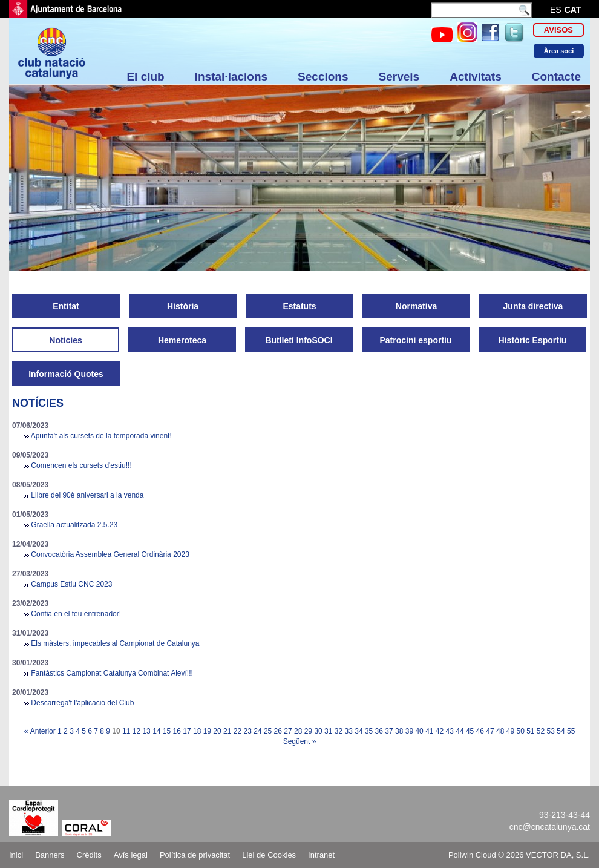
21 (227, 731)
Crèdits (89, 855)
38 (399, 731)
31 (328, 731)
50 (520, 731)
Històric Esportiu (533, 340)
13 (146, 731)
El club (145, 77)
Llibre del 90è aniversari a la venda (87, 495)
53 (551, 731)
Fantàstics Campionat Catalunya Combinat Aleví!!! (112, 673)
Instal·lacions (231, 77)
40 (419, 731)
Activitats (476, 77)
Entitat (66, 306)
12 (136, 731)
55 (571, 731)
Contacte (556, 77)
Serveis (399, 77)
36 (379, 731)
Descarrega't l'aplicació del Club (82, 703)
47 (490, 731)
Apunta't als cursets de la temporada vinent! (101, 436)
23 (247, 731)
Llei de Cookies (269, 855)
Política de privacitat (195, 855)
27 (288, 731)
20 (217, 731)
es (556, 10)
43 (450, 731)
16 (177, 731)
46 (480, 731)
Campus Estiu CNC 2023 (71, 584)
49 (510, 731)
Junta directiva (533, 306)
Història (183, 306)
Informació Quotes (66, 374)
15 (167, 731)
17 (187, 731)
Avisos (558, 30)
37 (389, 731)
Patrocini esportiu (415, 340)
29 (308, 731)
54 (561, 731)
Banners (50, 855)
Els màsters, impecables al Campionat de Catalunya (115, 643)
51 (530, 731)
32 (339, 731)
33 (349, 731)
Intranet (321, 855)
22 (237, 731)
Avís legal (131, 855)
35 (369, 731)
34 (358, 731)
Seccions (323, 77)
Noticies (65, 340)
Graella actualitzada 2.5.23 (74, 525)
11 (126, 731)
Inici (16, 855)
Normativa (416, 306)
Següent (297, 741)
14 (156, 731)
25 (268, 731)
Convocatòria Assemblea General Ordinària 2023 (110, 554)
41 (429, 731)
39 (409, 731)
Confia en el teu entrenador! (76, 614)
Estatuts (299, 306)
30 (318, 731)
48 (500, 731)
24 (257, 731)
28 (298, 731)
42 (440, 731)
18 (197, 731)
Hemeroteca (182, 340)
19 (207, 731)
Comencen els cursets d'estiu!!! (81, 465)
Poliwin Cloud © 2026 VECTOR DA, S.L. (519, 855)
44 (460, 731)
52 (541, 731)
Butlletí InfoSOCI (299, 340)
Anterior (43, 731)
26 (278, 731)
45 (470, 731)
